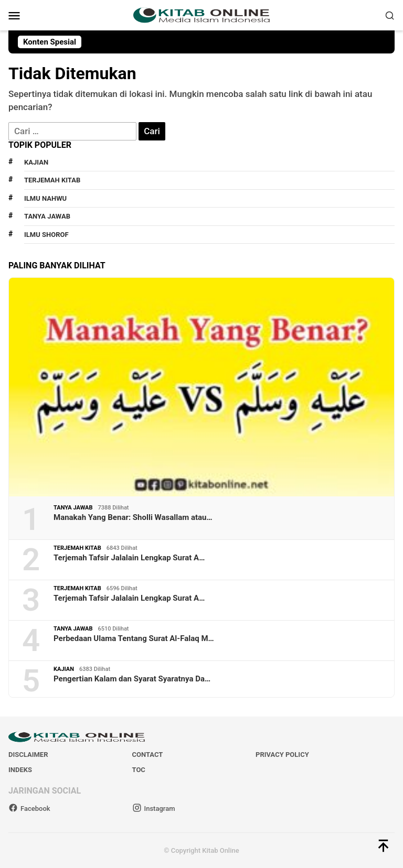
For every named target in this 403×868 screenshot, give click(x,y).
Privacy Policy (282, 755)
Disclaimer (28, 755)
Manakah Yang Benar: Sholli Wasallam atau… (133, 517)
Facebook (29, 809)
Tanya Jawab (47, 216)
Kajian (36, 162)
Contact (148, 755)
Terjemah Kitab (52, 180)
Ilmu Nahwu (45, 198)
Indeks (20, 770)
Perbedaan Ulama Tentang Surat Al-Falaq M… (134, 638)
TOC (139, 770)
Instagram (154, 809)
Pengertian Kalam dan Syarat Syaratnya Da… (132, 679)
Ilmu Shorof (46, 235)
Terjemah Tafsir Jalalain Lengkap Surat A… (129, 558)
